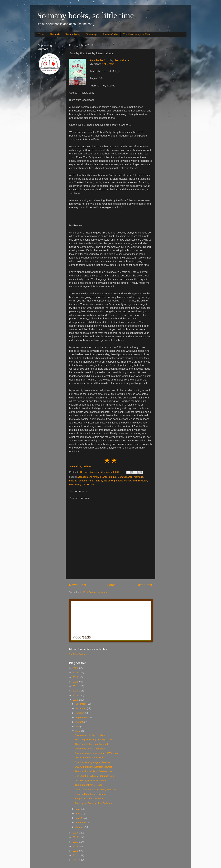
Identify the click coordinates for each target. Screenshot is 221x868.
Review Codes (110, 34)
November (81, 708)
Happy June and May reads (89, 799)
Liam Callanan (122, 60)
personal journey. (123, 481)
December (81, 704)
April (78, 813)
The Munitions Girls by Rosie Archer (93, 771)
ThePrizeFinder (77, 654)
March (79, 818)
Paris (91, 481)
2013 (76, 851)
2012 (76, 855)
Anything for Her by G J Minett (91, 735)
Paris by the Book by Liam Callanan (93, 803)
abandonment (85, 477)
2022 (76, 682)
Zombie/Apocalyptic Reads (137, 34)
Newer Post (78, 585)
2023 (76, 677)
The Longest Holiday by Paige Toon (93, 740)
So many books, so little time (85, 15)
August (79, 722)
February (80, 823)
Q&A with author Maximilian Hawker (93, 767)
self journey (75, 484)
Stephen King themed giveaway (91, 794)
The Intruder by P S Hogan (89, 785)
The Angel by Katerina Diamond (91, 744)
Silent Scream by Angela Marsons (92, 762)
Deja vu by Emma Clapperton (90, 749)
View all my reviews (80, 466)
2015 (76, 842)
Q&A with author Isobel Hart (89, 758)
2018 (76, 700)
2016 (76, 837)
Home (41, 34)
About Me (55, 34)
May (78, 809)
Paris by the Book (100, 60)
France (104, 477)
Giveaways (92, 34)
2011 (76, 860)
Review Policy (73, 34)
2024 (76, 673)
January (80, 827)
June (78, 731)
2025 (76, 668)
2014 (76, 846)
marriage (138, 477)
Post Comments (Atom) (95, 592)
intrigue (113, 477)
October (80, 713)
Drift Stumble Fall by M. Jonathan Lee (94, 776)
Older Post (144, 585)
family (96, 477)
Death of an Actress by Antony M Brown (95, 790)
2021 (76, 686)
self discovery (140, 481)
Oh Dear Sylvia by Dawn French (92, 780)
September (81, 717)
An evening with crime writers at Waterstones (98, 753)
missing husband (78, 481)
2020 (76, 691)
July (78, 727)
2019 (76, 695)
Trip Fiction (88, 484)
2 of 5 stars (108, 64)
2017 (76, 833)
